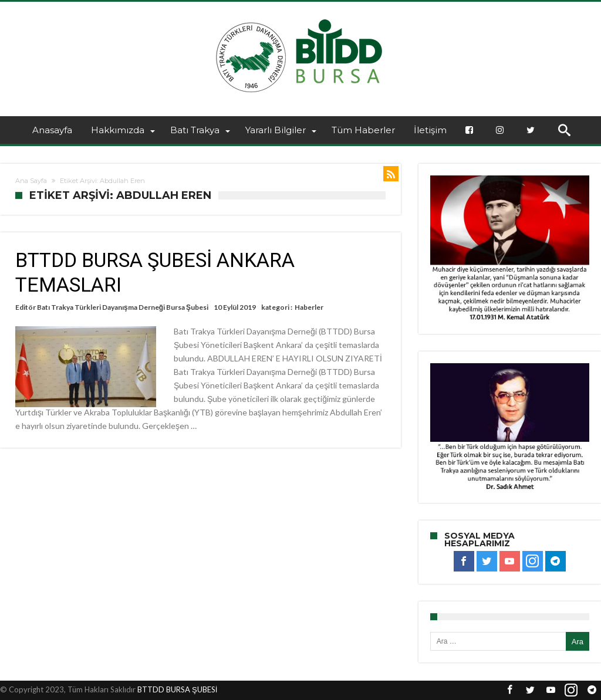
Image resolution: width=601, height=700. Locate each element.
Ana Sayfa (31, 181)
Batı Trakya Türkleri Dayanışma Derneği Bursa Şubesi (123, 307)
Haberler (309, 307)
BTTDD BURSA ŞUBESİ (177, 689)
